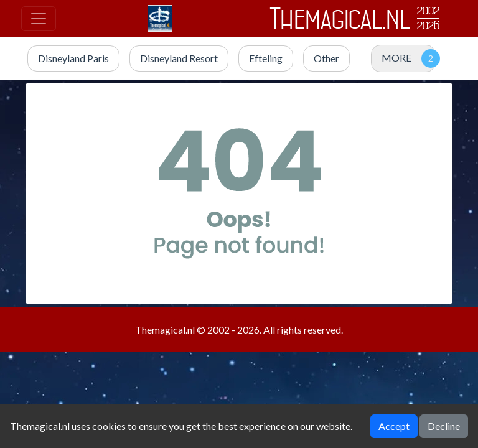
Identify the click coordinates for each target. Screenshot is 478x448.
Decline (444, 426)
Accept (394, 426)
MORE (396, 58)
